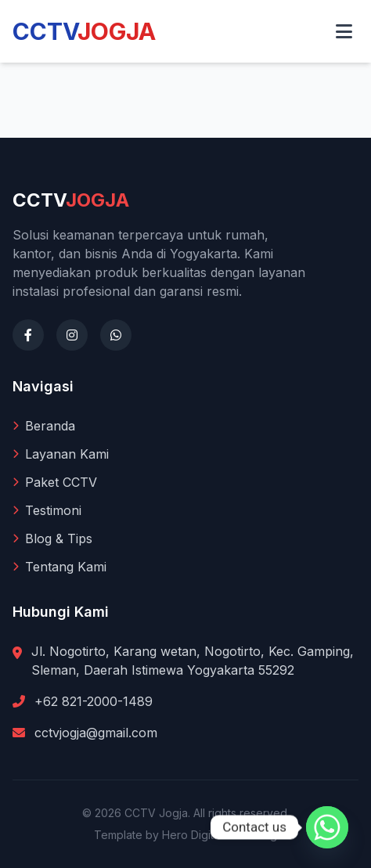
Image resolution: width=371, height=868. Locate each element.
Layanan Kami (61, 454)
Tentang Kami (59, 567)
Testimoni (47, 510)
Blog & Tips (52, 538)
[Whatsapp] (327, 827)
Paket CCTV (55, 482)
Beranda (44, 426)
